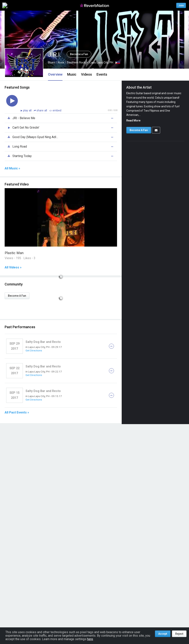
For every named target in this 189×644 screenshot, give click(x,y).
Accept (163, 634)
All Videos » (13, 267)
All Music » (12, 168)
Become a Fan (79, 54)
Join (181, 5)
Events (102, 74)
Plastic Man (14, 253)
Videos (86, 74)
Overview (55, 74)
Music (72, 74)
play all (28, 111)
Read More (133, 120)
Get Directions (34, 350)
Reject (179, 634)
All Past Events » (17, 413)
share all (41, 111)
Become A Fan (17, 296)
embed (55, 111)
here (90, 639)
